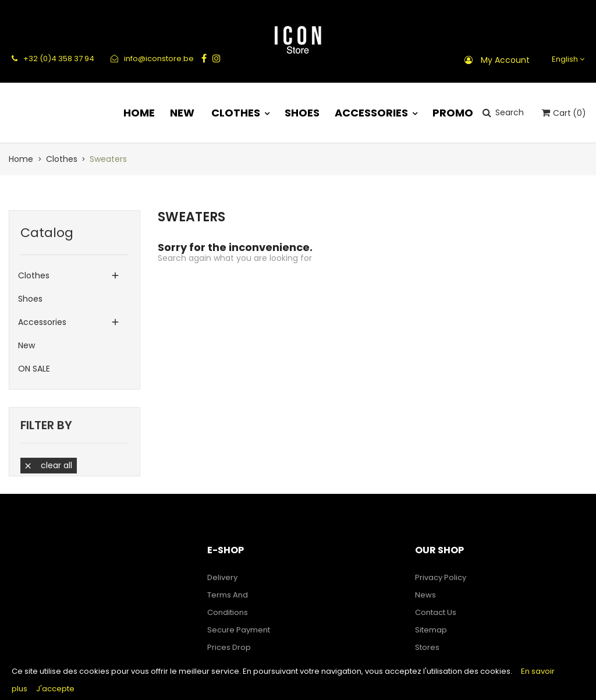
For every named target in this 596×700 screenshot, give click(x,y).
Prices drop (229, 647)
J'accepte (55, 689)
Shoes (30, 299)
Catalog (47, 233)
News (425, 595)
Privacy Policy (441, 577)
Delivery (222, 577)
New (26, 345)
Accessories (42, 322)
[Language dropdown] (567, 59)
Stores (427, 647)
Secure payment (239, 630)
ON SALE (34, 369)
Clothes (34, 275)
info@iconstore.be (152, 59)
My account (505, 60)
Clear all (48, 465)
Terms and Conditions (228, 604)
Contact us (436, 612)
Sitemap (431, 630)
